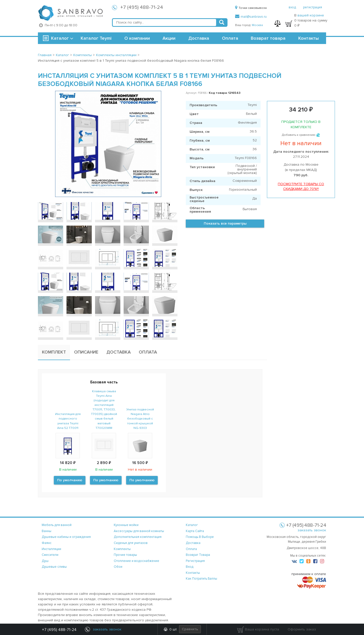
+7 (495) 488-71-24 (142, 7)
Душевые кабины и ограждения (66, 537)
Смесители (50, 555)
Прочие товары (125, 555)
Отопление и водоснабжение (136, 561)
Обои (118, 567)
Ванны (47, 531)
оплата (191, 549)
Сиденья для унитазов (131, 543)
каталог (192, 525)
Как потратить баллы (201, 579)
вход (292, 7)
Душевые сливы (54, 567)
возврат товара (198, 555)
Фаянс (47, 543)
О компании (137, 38)
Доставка (199, 38)
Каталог (60, 38)
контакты (193, 573)
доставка (193, 543)
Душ (45, 561)
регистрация (313, 7)
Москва (257, 25)
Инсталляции (51, 549)
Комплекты (122, 549)
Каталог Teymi (96, 38)
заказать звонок (312, 530)
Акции (169, 38)
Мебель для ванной (57, 525)
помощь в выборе (200, 537)
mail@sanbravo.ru (251, 17)
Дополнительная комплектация (138, 537)
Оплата (230, 38)
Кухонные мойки (126, 525)
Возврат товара (268, 38)
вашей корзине (311, 15)
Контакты (309, 38)
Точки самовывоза (251, 8)
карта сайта (195, 531)
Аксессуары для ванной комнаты (139, 531)
